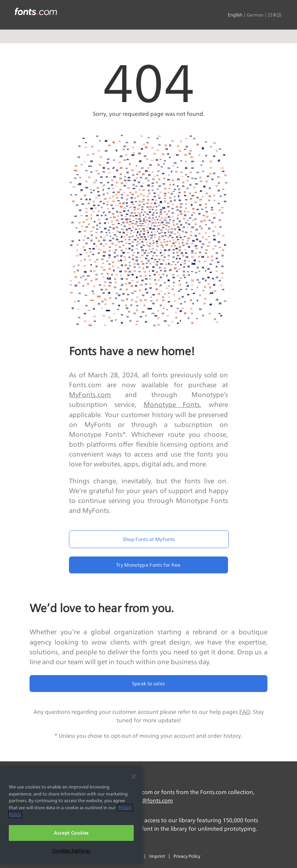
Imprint (157, 856)
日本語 (275, 15)
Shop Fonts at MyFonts (149, 539)
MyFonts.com (90, 395)
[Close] (134, 776)
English (235, 15)
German (255, 15)
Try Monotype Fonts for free (148, 565)
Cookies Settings (71, 851)
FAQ (245, 712)
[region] (71, 815)
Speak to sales (148, 683)
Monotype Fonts (172, 404)
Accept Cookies (71, 833)
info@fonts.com (152, 801)
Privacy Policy (187, 856)
